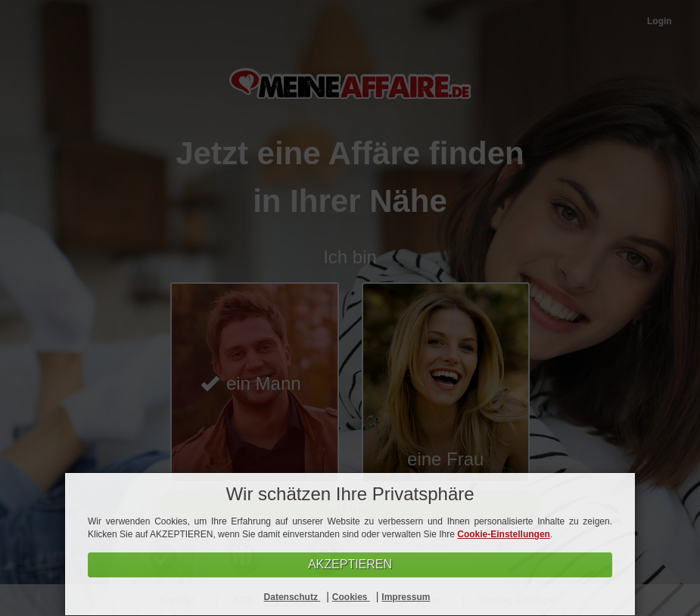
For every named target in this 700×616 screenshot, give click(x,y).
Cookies (351, 597)
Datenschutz (292, 597)
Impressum (406, 597)
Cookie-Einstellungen (504, 534)
